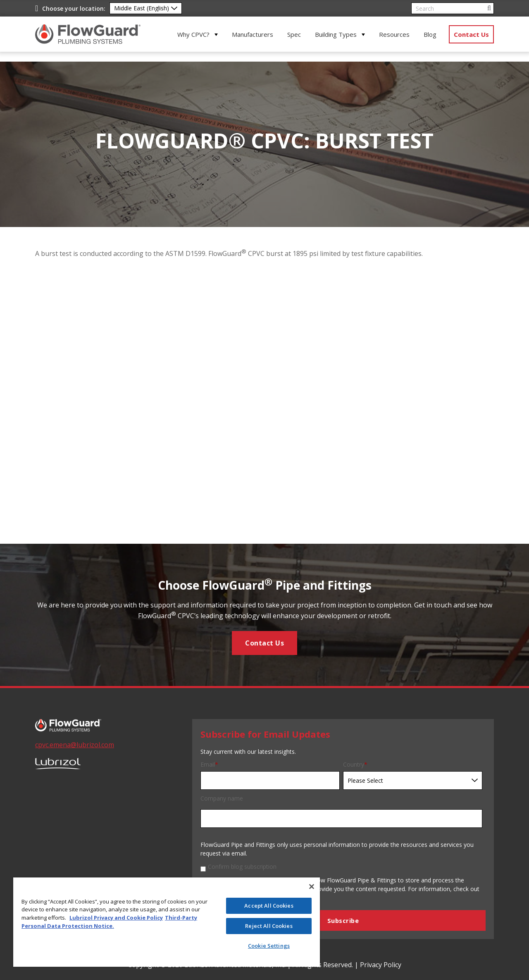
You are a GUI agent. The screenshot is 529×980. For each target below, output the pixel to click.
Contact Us (471, 34)
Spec (294, 34)
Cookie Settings (269, 946)
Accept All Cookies (269, 906)
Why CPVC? (193, 34)
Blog (430, 34)
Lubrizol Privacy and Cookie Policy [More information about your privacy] (116, 918)
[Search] (453, 8)
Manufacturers (253, 34)
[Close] (312, 887)
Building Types (336, 34)
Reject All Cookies (269, 926)
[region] (167, 922)
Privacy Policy (381, 965)
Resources (394, 34)
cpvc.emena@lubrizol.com (75, 745)
